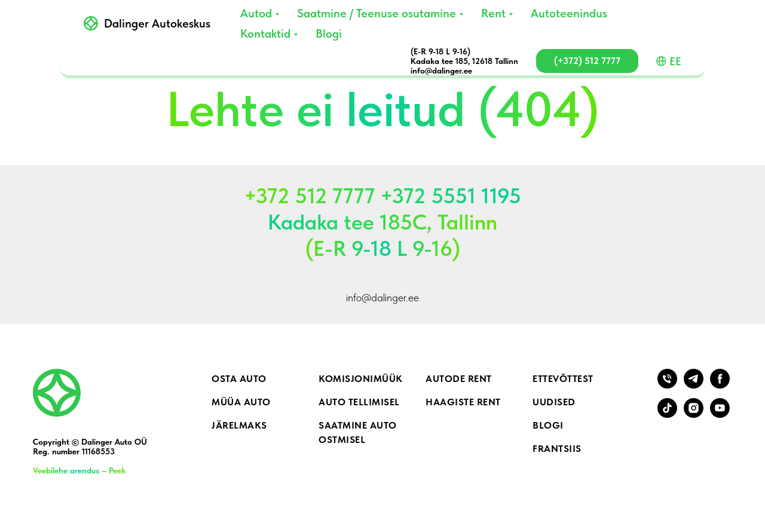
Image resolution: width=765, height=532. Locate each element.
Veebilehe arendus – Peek (79, 470)
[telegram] (694, 385)
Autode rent (459, 379)
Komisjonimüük (361, 379)
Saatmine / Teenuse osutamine (377, 13)
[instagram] (694, 415)
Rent (493, 13)
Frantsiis (557, 449)
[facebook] (720, 385)
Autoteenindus (569, 13)
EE (669, 61)
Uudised (554, 402)
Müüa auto (241, 402)
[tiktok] (667, 415)
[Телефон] (667, 385)
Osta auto (239, 379)
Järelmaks (239, 425)
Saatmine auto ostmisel (358, 432)
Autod (256, 13)
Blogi (329, 33)
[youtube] (720, 415)
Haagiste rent (463, 402)
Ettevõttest (563, 379)
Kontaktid (265, 33)
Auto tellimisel (359, 402)
